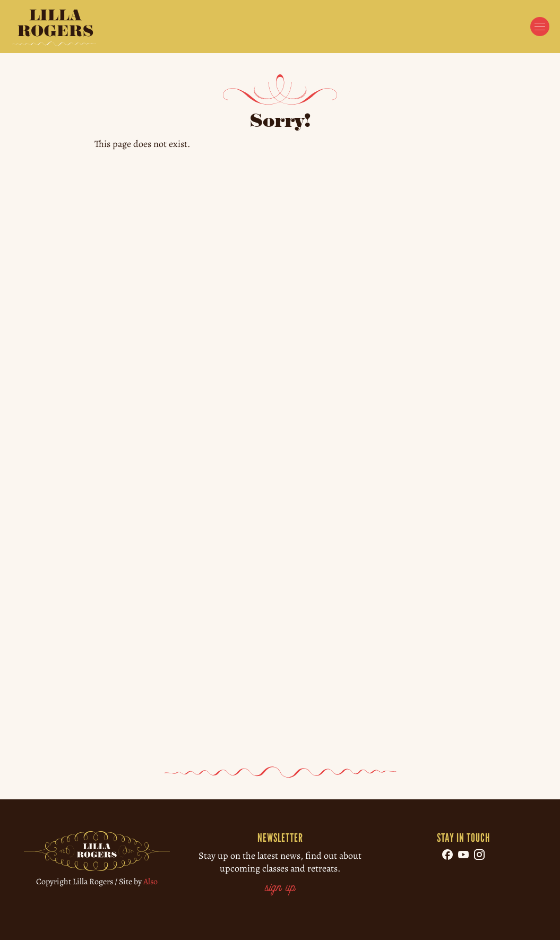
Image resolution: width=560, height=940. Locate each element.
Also (150, 882)
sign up (280, 888)
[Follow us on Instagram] (479, 855)
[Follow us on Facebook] (447, 855)
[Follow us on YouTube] (463, 855)
